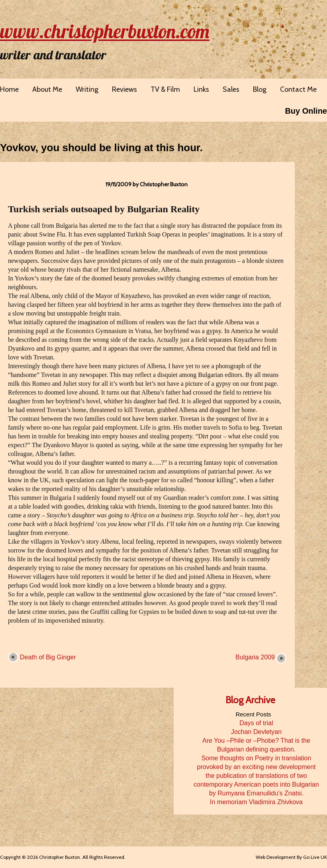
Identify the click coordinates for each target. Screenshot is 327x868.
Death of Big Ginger (48, 657)
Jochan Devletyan (256, 732)
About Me (47, 89)
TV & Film (165, 89)
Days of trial (256, 723)
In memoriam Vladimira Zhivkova (256, 802)
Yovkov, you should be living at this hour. (101, 148)
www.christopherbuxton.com (105, 31)
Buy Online (306, 111)
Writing (87, 89)
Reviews (124, 89)
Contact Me (298, 89)
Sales (231, 89)
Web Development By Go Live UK (291, 857)
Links (201, 89)
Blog (260, 89)
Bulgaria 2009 (255, 657)
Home (9, 89)
